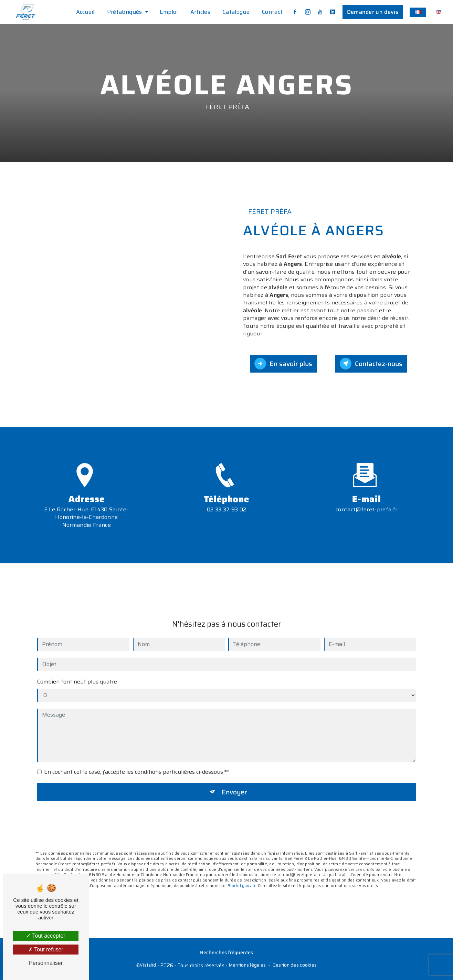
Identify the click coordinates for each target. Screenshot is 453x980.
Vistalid (148, 965)
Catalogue (236, 12)
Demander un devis (373, 12)
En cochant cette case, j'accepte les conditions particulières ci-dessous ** (137, 762)
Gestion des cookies (295, 965)
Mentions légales (247, 965)
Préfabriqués (125, 12)
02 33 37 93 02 (226, 519)
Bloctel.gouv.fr (241, 875)
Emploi (169, 12)
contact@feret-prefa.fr (366, 499)
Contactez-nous (371, 364)
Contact (272, 12)
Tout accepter (46, 936)
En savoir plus (283, 364)
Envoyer (234, 782)
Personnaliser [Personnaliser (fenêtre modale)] (46, 963)
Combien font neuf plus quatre (77, 671)
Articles (201, 12)
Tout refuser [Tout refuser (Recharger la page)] (46, 950)
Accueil (85, 12)
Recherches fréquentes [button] (226, 953)
